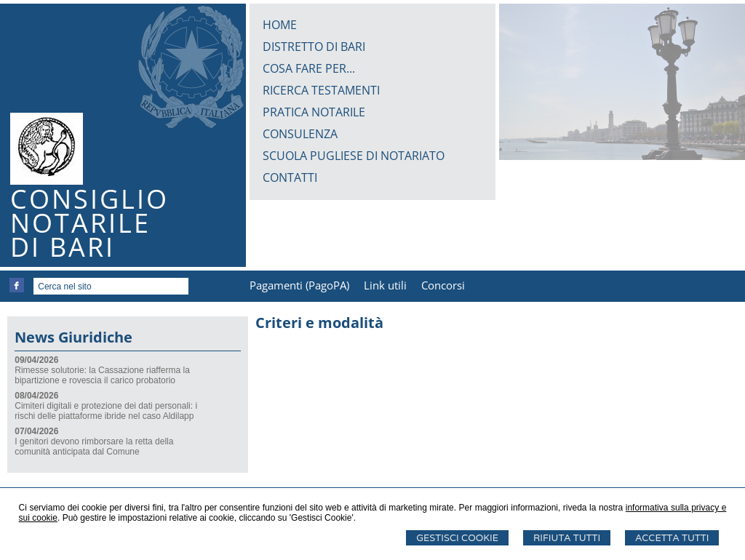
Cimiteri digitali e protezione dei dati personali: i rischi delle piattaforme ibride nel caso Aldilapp (106, 411)
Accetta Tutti (672, 538)
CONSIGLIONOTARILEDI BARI (89, 223)
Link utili (385, 285)
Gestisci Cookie (457, 538)
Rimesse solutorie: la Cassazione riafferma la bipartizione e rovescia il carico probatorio (102, 375)
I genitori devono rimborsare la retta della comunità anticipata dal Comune (94, 447)
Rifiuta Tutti (567, 538)
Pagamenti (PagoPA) (299, 285)
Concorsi (443, 285)
